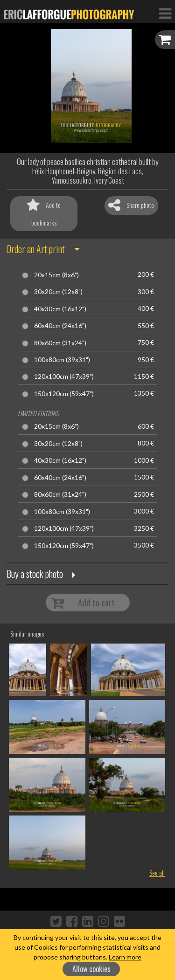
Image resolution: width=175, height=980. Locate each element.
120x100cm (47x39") (64, 377)
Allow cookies (91, 969)
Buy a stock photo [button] (35, 574)
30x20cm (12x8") (58, 292)
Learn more (125, 957)
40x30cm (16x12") (60, 309)
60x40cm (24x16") (60, 326)
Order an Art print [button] (36, 249)
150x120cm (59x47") (64, 394)
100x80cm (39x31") (62, 360)
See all (157, 873)
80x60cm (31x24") (60, 343)
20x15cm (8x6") (56, 275)
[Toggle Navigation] (165, 13)
